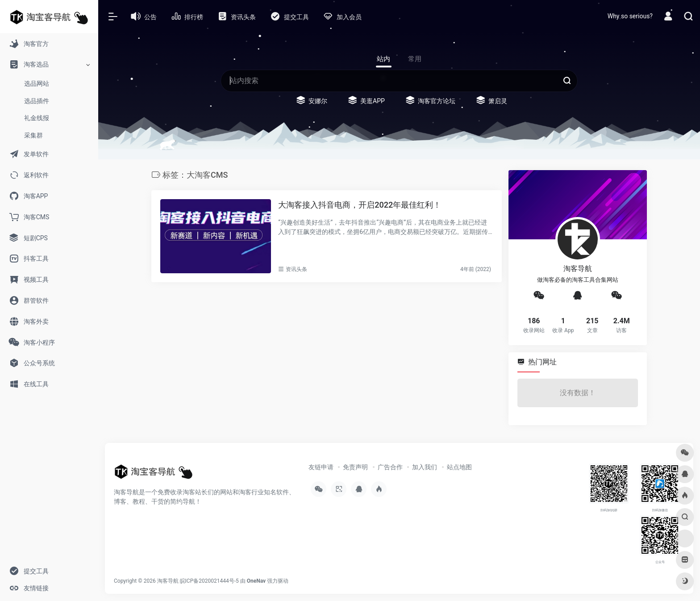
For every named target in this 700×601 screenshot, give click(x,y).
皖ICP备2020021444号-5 (209, 581)
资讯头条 (296, 269)
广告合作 (390, 467)
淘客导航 (168, 581)
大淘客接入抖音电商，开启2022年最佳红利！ (360, 205)
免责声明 (355, 467)
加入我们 (425, 467)
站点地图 (459, 467)
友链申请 (321, 467)
